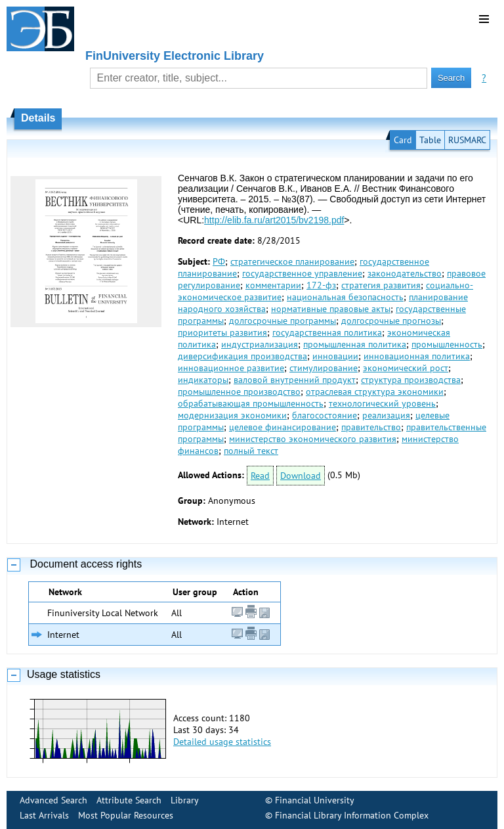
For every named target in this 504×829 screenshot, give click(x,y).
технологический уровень (382, 403)
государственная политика (327, 332)
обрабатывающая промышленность (251, 403)
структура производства (411, 380)
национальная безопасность (345, 297)
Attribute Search (129, 800)
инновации (335, 356)
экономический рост (406, 368)
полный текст (251, 451)
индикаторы (203, 380)
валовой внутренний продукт (295, 380)
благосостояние (325, 415)
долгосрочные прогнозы (391, 321)
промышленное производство (239, 392)
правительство (371, 427)
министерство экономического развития (313, 439)
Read (260, 476)
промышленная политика (355, 344)
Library (185, 800)
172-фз (321, 285)
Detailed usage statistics (222, 742)
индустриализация (260, 344)
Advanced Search (53, 800)
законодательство (405, 273)
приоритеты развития (222, 332)
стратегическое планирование (292, 261)
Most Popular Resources (126, 815)
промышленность (447, 344)
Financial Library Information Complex (352, 815)
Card (403, 140)
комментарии (273, 285)
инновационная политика (417, 356)
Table (430, 140)
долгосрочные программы (283, 321)
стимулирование (324, 368)
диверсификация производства (242, 356)
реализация (386, 415)
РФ (219, 261)
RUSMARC (467, 140)
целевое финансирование (283, 427)
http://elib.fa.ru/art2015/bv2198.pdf (274, 220)
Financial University (315, 800)
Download (301, 476)
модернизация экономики (232, 415)
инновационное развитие (231, 368)
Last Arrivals (44, 815)
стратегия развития (381, 285)
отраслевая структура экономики (375, 392)
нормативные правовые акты (331, 309)
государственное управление (302, 273)
